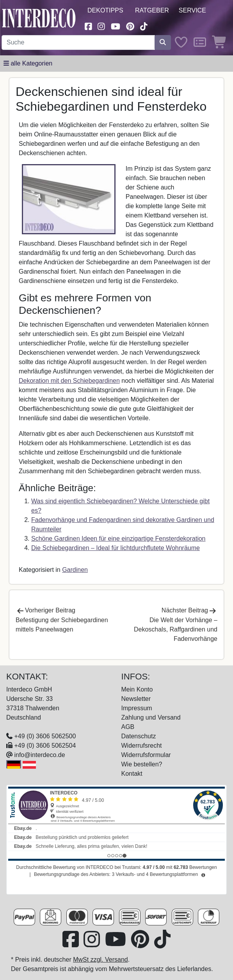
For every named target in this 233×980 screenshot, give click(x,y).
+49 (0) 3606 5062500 (45, 736)
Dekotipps (105, 10)
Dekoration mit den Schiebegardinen (69, 381)
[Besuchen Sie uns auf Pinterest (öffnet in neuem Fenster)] (130, 26)
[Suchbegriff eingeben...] (78, 42)
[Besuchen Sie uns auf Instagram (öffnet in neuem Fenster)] (101, 26)
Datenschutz (139, 736)
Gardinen (75, 570)
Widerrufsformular (146, 755)
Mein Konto (137, 689)
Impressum (137, 708)
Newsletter (136, 699)
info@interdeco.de (39, 755)
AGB (128, 727)
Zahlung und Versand (151, 717)
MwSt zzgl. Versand (100, 960)
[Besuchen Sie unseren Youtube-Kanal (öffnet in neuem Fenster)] (116, 26)
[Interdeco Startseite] (39, 18)
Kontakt (132, 774)
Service (192, 10)
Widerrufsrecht (142, 746)
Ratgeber (152, 10)
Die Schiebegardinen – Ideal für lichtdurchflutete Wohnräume (116, 548)
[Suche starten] (163, 42)
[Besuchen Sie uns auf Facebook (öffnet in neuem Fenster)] (88, 26)
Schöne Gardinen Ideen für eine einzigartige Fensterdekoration (118, 539)
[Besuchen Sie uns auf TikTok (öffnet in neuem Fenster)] (144, 26)
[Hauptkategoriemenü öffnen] (28, 64)
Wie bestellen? (142, 764)
